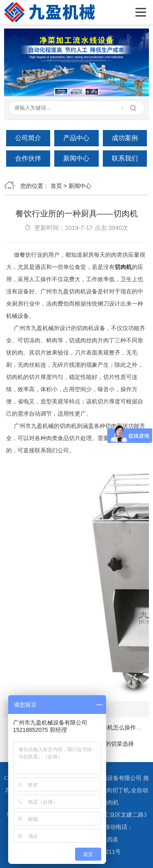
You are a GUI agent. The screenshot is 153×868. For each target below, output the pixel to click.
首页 (56, 186)
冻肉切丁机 (115, 790)
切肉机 (123, 267)
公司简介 (28, 138)
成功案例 (125, 138)
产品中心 (76, 138)
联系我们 (125, 158)
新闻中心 (76, 158)
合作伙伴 (28, 158)
